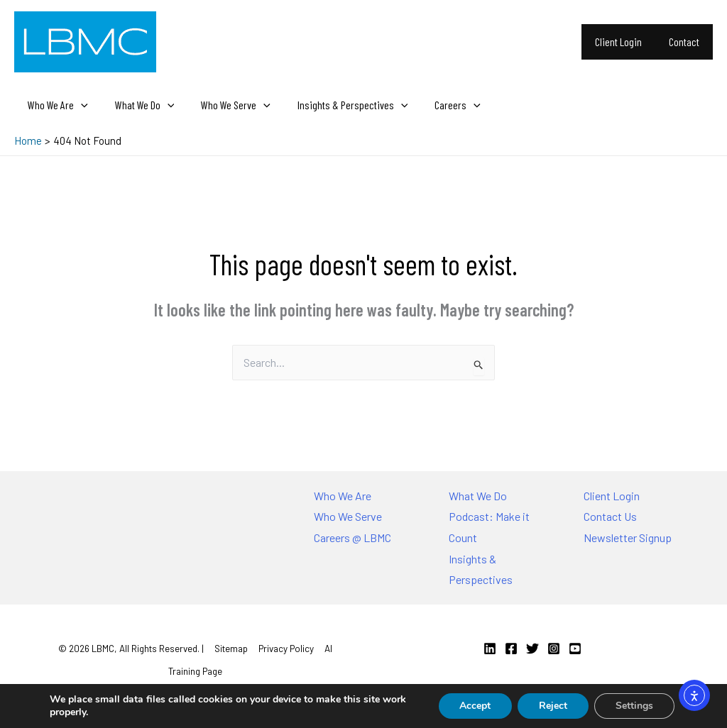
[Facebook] (511, 649)
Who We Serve (225, 105)
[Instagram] (554, 649)
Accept (475, 706)
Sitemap (231, 649)
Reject (553, 706)
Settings (634, 706)
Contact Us (610, 516)
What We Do (138, 105)
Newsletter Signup (628, 537)
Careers (438, 105)
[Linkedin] (490, 649)
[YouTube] (575, 649)
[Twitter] (532, 649)
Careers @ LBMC (352, 537)
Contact (686, 42)
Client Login (625, 42)
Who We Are (56, 105)
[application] (79, 105)
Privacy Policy (286, 649)
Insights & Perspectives (338, 105)
